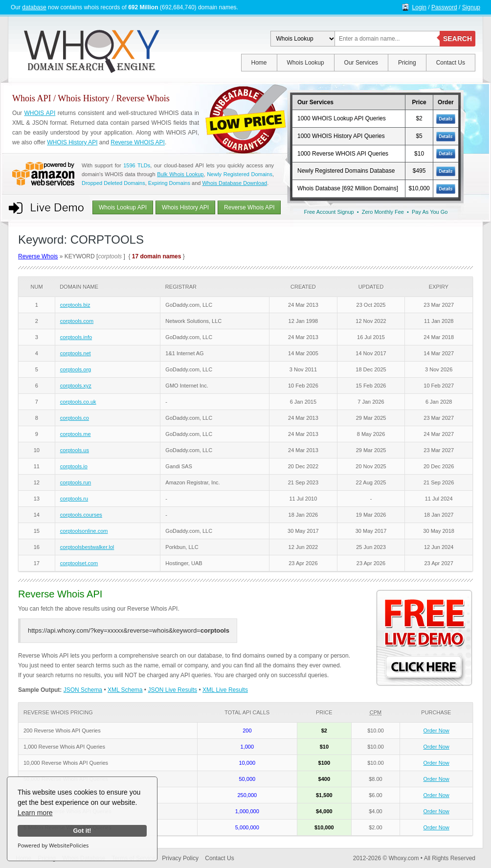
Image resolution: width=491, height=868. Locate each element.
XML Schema (125, 690)
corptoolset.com (79, 563)
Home (259, 63)
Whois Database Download (234, 183)
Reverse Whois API (249, 207)
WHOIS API (40, 113)
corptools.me (76, 434)
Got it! (82, 831)
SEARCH (458, 39)
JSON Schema (83, 690)
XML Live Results (225, 690)
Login (419, 7)
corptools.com (77, 321)
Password (444, 7)
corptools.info (76, 337)
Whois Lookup (306, 63)
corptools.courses (81, 515)
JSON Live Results (172, 690)
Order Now (436, 731)
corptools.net (76, 353)
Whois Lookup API (123, 207)
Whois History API (185, 207)
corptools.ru (74, 499)
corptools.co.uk (78, 402)
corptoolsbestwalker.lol (87, 547)
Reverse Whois (38, 256)
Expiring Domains (169, 183)
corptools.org (76, 369)
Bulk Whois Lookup (180, 174)
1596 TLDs (137, 165)
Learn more (35, 813)
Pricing (407, 63)
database (34, 7)
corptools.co (75, 418)
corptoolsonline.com (84, 531)
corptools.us (75, 450)
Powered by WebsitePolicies (53, 845)
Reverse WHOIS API (138, 142)
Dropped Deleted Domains (113, 183)
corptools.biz (75, 305)
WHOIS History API (72, 142)
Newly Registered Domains (240, 174)
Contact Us (451, 63)
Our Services (361, 63)
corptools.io (74, 466)
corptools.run (76, 482)
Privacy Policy (180, 858)
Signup (471, 7)
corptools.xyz (76, 386)
